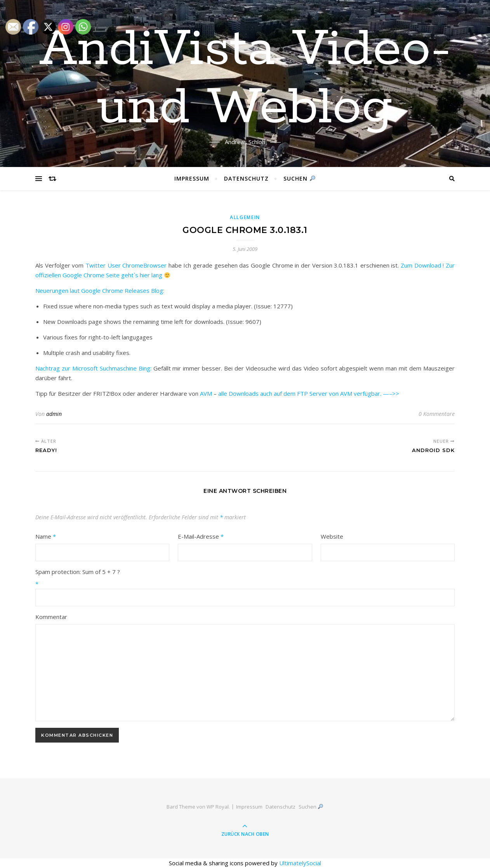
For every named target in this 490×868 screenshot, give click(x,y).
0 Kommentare (437, 414)
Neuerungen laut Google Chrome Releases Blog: (100, 290)
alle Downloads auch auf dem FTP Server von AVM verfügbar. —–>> (309, 393)
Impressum (192, 178)
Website (332, 536)
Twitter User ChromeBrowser (126, 265)
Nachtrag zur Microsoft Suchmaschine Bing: (93, 368)
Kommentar (51, 617)
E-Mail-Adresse (201, 536)
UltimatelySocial (300, 863)
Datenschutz (246, 178)
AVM (206, 393)
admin (54, 414)
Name (46, 536)
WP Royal (218, 807)
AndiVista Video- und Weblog (245, 79)
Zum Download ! (422, 265)
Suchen (299, 178)
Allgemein (245, 217)
